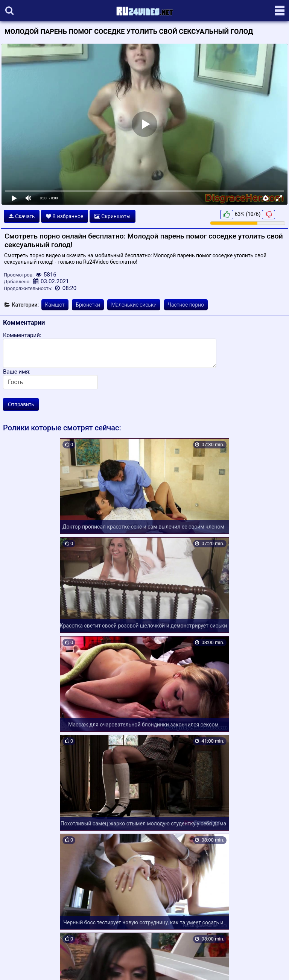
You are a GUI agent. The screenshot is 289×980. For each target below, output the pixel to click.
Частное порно (186, 305)
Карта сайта (17, 965)
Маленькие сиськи (134, 305)
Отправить (21, 404)
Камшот (55, 305)
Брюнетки (88, 305)
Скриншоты (113, 216)
